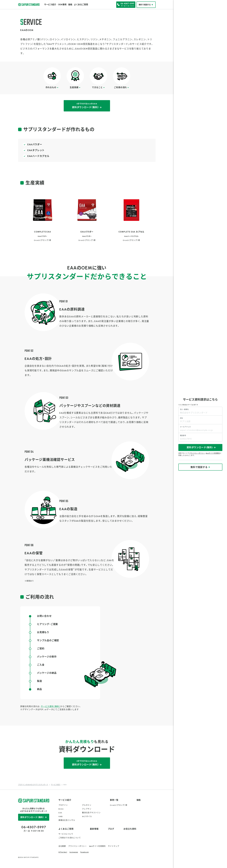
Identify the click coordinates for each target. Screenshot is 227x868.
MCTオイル (87, 816)
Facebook (84, 852)
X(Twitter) (63, 852)
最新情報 (94, 829)
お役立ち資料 (130, 829)
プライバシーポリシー (77, 846)
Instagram (74, 852)
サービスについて (66, 834)
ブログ (111, 829)
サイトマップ (114, 846)
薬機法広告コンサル (67, 820)
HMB (61, 816)
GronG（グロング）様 (119, 805)
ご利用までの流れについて (70, 838)
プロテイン (63, 805)
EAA (60, 813)
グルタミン (87, 805)
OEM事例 (62, 5)
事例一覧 (114, 800)
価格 (70, 5)
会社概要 (62, 846)
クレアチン (87, 809)
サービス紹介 (50, 5)
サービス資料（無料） (51, 706)
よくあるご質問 (81, 5)
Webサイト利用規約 (97, 846)
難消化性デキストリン (91, 813)
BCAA (61, 809)
